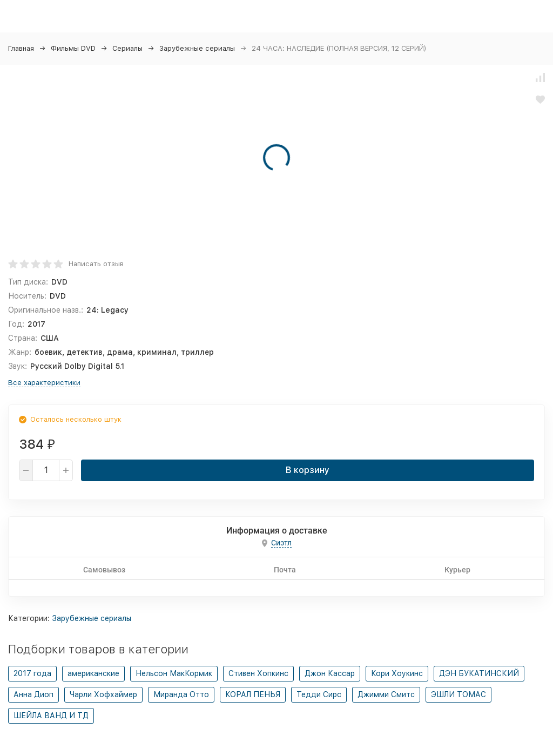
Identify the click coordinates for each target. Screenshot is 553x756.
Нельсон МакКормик (174, 673)
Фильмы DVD (73, 48)
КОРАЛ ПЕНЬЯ (253, 694)
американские (93, 673)
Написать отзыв (96, 264)
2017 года (32, 673)
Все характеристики (44, 383)
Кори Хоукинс (397, 673)
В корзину (308, 470)
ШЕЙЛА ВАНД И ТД (51, 715)
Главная (21, 48)
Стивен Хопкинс (258, 673)
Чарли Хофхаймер (103, 694)
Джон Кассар (330, 673)
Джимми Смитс (386, 694)
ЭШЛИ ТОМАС (458, 694)
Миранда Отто (181, 694)
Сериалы (127, 48)
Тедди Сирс (319, 694)
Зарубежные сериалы (197, 48)
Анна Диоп (33, 694)
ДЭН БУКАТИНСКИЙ (479, 673)
